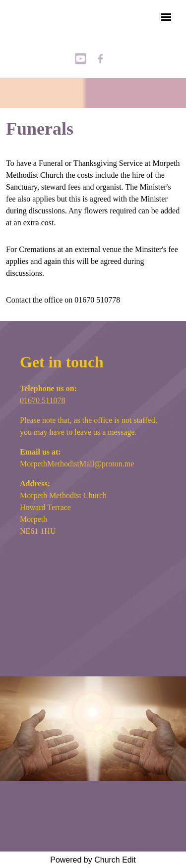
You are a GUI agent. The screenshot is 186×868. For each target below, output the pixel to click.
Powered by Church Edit (93, 860)
